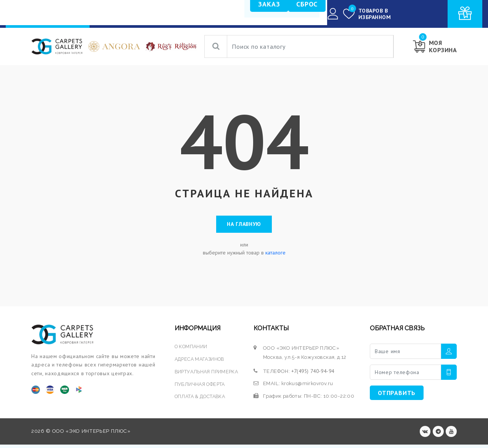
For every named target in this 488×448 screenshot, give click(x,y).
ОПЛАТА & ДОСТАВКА (201, 399)
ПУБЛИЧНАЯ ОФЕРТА (200, 386)
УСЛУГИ (194, 14)
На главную (244, 226)
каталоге (275, 255)
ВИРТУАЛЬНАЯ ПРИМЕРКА (207, 374)
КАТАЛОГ (162, 14)
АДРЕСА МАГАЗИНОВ (200, 361)
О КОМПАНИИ (238, 14)
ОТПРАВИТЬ (397, 395)
